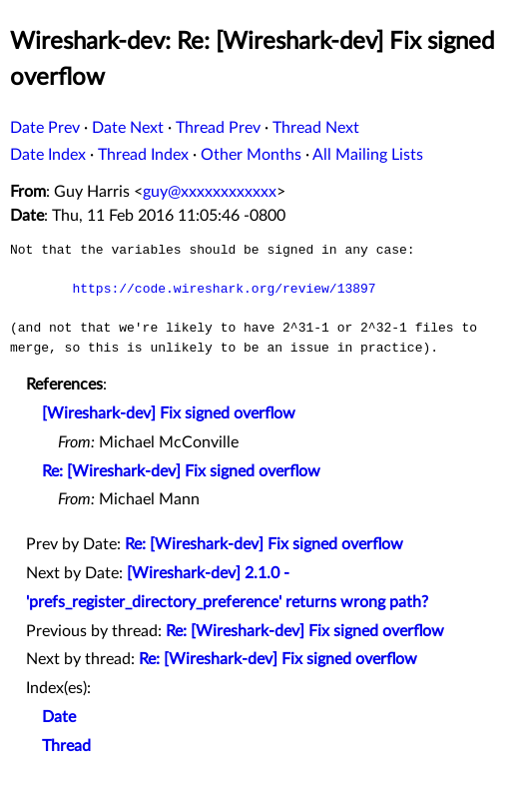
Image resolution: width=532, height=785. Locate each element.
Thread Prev (218, 128)
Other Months (251, 155)
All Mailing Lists (368, 155)
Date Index (48, 155)
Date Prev (45, 128)
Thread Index (143, 155)
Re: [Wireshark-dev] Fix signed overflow (181, 471)
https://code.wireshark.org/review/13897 (224, 289)
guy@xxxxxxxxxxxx (210, 192)
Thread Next (316, 128)
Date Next (128, 128)
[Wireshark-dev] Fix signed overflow (169, 413)
